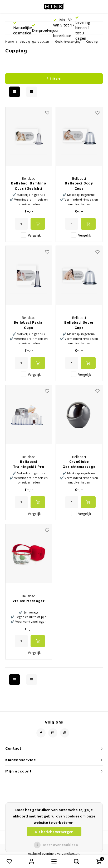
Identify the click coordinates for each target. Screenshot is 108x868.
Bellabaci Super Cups (79, 325)
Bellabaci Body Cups (79, 186)
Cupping (92, 42)
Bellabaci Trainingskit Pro (29, 464)
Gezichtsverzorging (68, 42)
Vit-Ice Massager (28, 601)
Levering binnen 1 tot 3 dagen (83, 28)
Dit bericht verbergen (54, 832)
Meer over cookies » (61, 845)
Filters (54, 78)
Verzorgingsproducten (34, 42)
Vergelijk (34, 235)
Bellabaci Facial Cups (29, 325)
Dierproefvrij (43, 28)
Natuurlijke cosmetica (23, 28)
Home (9, 42)
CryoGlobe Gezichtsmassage (79, 464)
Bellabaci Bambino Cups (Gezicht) (28, 186)
